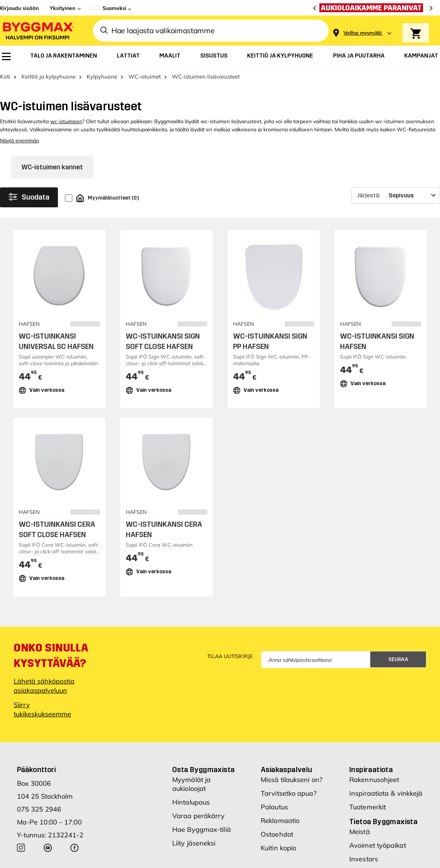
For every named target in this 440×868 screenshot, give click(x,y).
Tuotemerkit (368, 810)
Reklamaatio (280, 824)
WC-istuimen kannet (52, 170)
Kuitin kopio (278, 851)
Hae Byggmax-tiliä (202, 833)
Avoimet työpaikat (378, 849)
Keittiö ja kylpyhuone (48, 80)
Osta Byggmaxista (203, 773)
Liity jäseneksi (194, 846)
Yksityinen (63, 8)
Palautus (274, 810)
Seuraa (398, 662)
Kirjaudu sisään (19, 8)
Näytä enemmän (20, 144)
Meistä (360, 835)
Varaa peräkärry (199, 819)
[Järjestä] (396, 199)
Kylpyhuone (102, 80)
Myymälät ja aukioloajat (191, 787)
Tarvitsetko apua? (289, 797)
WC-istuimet (145, 80)
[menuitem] (6, 56)
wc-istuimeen (66, 125)
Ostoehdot (277, 838)
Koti (5, 80)
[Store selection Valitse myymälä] (363, 33)
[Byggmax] (38, 30)
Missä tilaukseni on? (292, 783)
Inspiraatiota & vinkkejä (386, 797)
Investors (364, 862)
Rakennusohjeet (374, 783)
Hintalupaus (191, 805)
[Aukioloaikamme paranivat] (373, 8)
